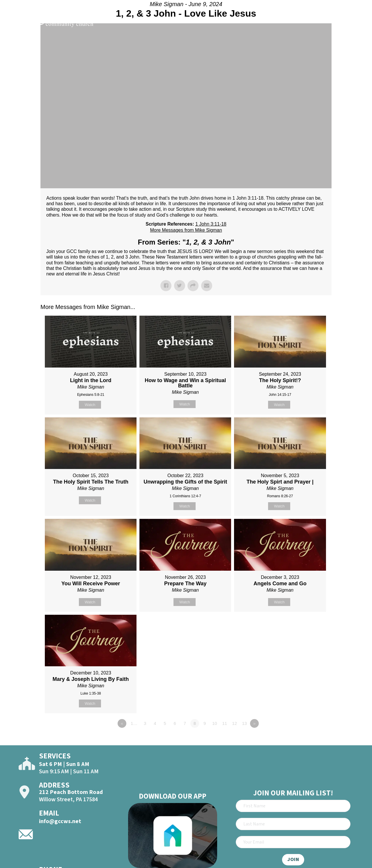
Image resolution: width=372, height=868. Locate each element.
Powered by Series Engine (310, 739)
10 (215, 723)
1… (134, 723)
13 (245, 723)
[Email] (293, 842)
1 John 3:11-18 (211, 224)
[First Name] (293, 806)
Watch (90, 405)
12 (234, 723)
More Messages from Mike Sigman (186, 230)
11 (225, 723)
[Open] (357, 21)
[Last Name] (293, 824)
